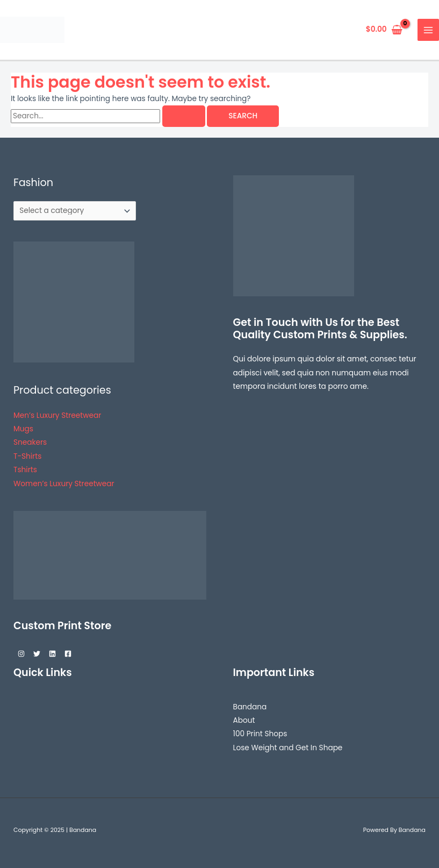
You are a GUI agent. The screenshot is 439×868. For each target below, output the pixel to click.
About (244, 720)
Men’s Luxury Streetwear (57, 415)
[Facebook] (68, 654)
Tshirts (25, 470)
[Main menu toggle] (429, 30)
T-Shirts (27, 456)
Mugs (23, 429)
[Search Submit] (184, 116)
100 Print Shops (260, 734)
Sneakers (30, 442)
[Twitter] (37, 654)
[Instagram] (21, 654)
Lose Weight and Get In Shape (288, 748)
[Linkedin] (52, 654)
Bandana (250, 707)
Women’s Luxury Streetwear (64, 484)
